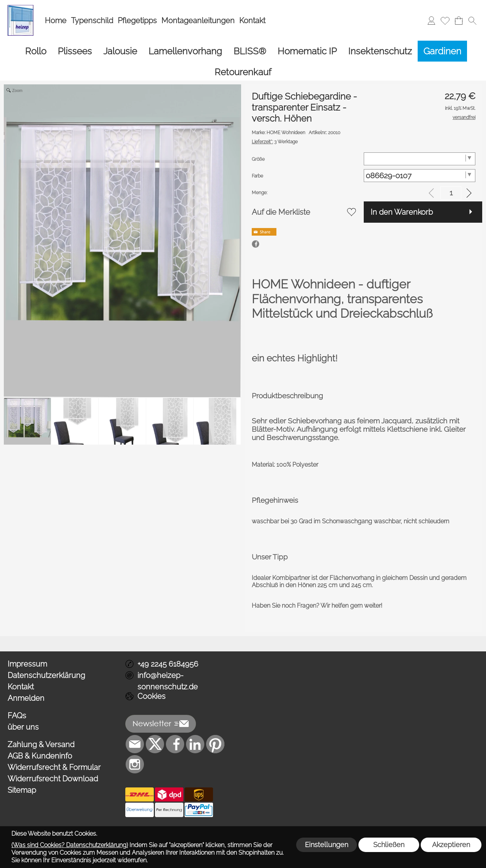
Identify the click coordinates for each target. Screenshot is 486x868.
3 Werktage (275, 111)
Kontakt (252, 21)
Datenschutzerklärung (46, 645)
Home (56, 21)
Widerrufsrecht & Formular (54, 737)
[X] (155, 713)
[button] (472, 21)
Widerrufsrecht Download (53, 748)
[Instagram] (135, 733)
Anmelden (26, 667)
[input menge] (451, 162)
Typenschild (92, 21)
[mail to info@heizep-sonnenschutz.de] (135, 713)
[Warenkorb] (459, 21)
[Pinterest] (215, 713)
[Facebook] (175, 713)
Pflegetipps (137, 21)
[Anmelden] (431, 21)
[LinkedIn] (195, 713)
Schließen (389, 845)
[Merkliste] (445, 21)
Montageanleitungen (198, 21)
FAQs (17, 685)
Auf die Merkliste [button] (281, 181)
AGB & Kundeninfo (40, 725)
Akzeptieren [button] (451, 845)
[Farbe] (420, 145)
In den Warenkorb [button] (402, 181)
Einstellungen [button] (327, 845)
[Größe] (420, 128)
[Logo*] (21, 8)
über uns (23, 696)
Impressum (27, 633)
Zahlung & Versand (41, 714)
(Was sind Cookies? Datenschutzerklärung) (70, 845)
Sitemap (22, 759)
